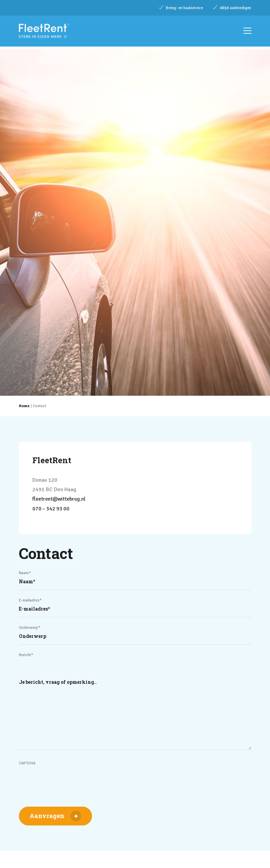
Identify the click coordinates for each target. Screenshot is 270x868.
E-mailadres (30, 600)
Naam (25, 572)
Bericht (26, 654)
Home (24, 406)
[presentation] (70, 779)
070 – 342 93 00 (52, 508)
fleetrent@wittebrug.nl (60, 499)
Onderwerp (30, 627)
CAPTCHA (27, 763)
